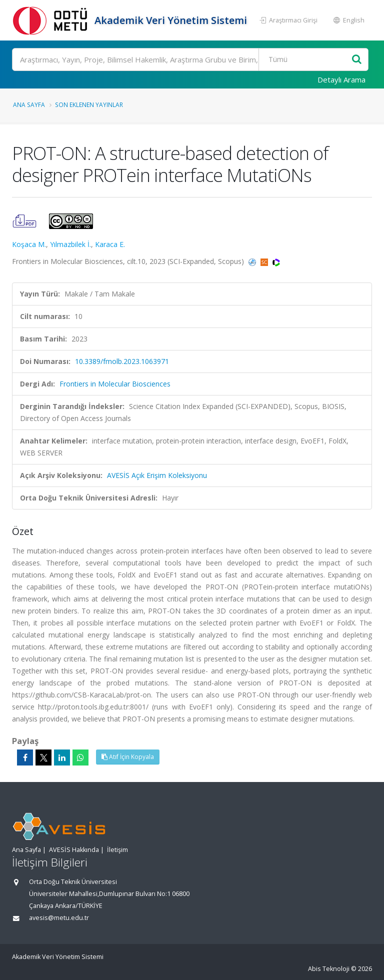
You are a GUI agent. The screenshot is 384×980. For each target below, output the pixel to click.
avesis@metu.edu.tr (59, 918)
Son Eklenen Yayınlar (89, 104)
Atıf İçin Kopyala (128, 757)
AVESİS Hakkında (74, 850)
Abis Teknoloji (329, 969)
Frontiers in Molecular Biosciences (115, 384)
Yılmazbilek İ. (70, 244)
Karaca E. (110, 244)
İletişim (117, 850)
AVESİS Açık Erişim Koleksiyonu (157, 475)
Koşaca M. (29, 244)
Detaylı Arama (341, 79)
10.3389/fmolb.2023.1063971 (122, 361)
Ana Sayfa (29, 104)
